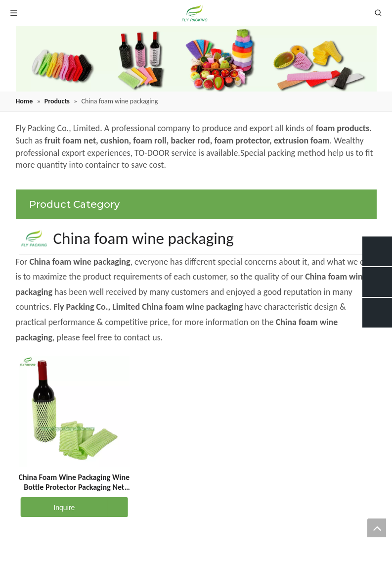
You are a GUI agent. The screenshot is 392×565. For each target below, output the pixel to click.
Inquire (47, 507)
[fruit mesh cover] (196, 59)
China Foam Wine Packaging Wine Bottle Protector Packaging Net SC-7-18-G (74, 482)
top (377, 528)
